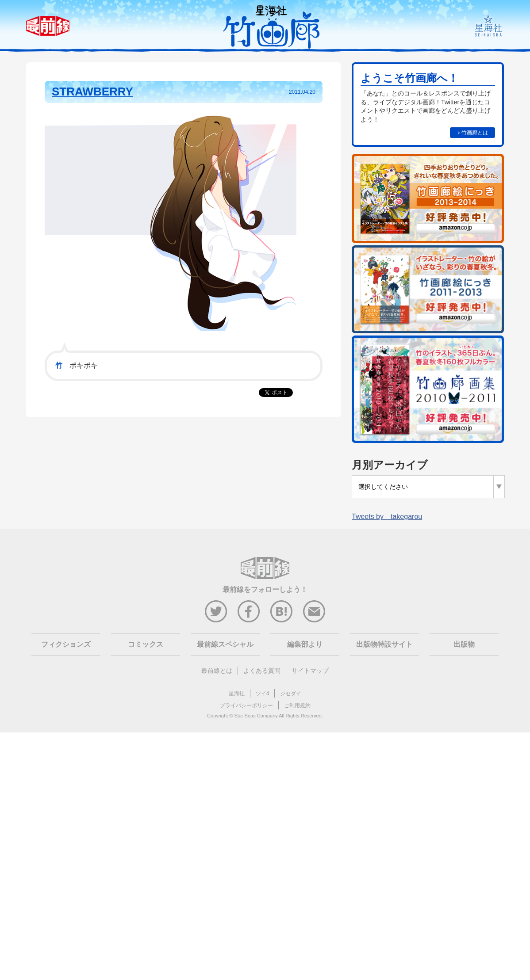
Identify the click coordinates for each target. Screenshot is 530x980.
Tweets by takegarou (387, 517)
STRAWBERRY (92, 92)
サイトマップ (310, 671)
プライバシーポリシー (246, 705)
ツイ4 (263, 694)
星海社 (237, 694)
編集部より (305, 644)
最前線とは (217, 671)
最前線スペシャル (225, 644)
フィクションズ (66, 644)
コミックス (146, 644)
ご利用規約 (297, 705)
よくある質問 (262, 671)
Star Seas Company (256, 716)
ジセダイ (291, 694)
